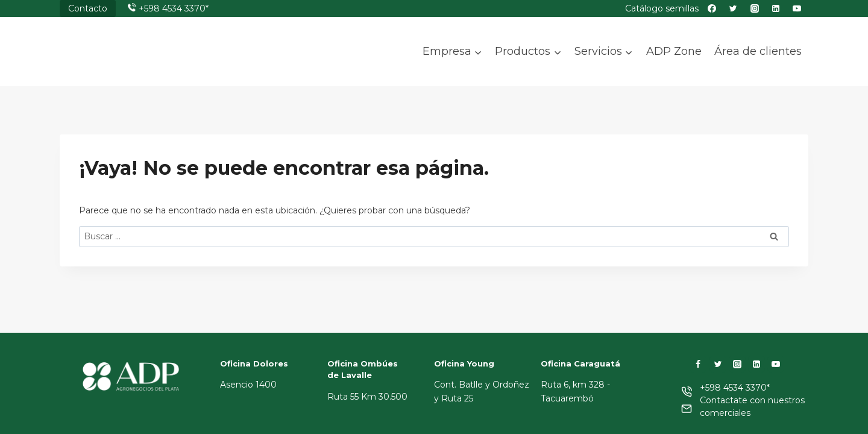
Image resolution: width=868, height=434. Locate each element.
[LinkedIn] (756, 364)
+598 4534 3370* (174, 8)
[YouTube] (776, 364)
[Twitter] (718, 364)
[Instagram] (737, 364)
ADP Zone (674, 51)
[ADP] (120, 62)
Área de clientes (758, 51)
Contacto (88, 8)
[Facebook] (698, 364)
